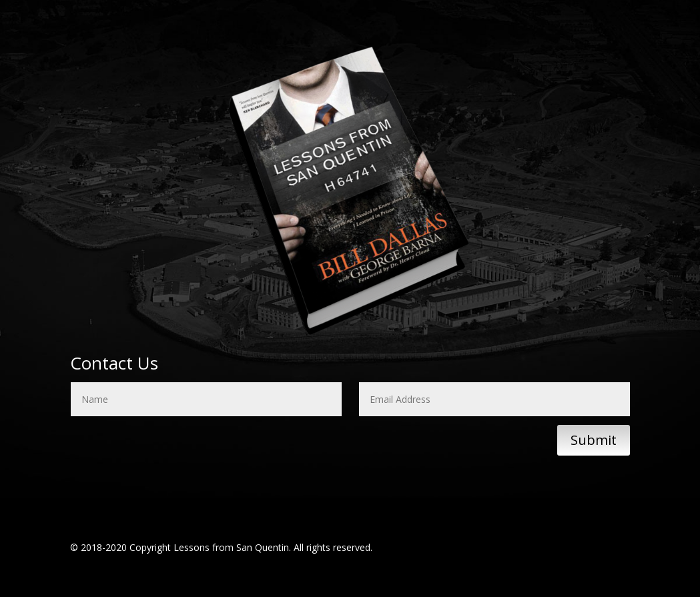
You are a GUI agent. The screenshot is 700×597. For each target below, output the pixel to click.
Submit (594, 440)
